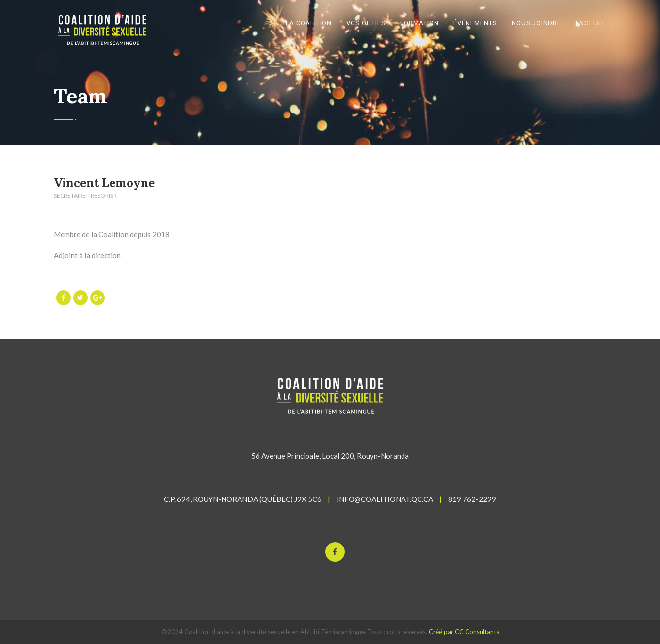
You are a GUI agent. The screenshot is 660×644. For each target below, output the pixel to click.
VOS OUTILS (366, 23)
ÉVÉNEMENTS (475, 23)
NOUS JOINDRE (536, 23)
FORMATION (419, 23)
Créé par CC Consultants (464, 632)
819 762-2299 (472, 499)
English (590, 23)
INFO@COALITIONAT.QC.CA (385, 499)
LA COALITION (309, 23)
